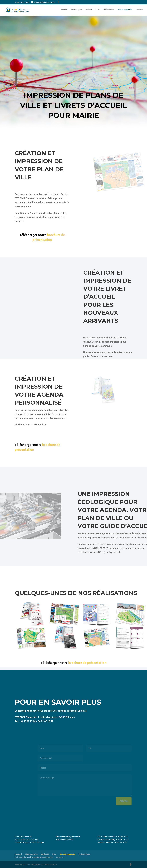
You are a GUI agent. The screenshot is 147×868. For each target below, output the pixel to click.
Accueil (64, 10)
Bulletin (89, 10)
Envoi (131, 801)
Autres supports (125, 10)
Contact (139, 10)
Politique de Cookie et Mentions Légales (34, 857)
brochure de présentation (49, 238)
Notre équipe (77, 10)
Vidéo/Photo (108, 10)
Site (98, 10)
